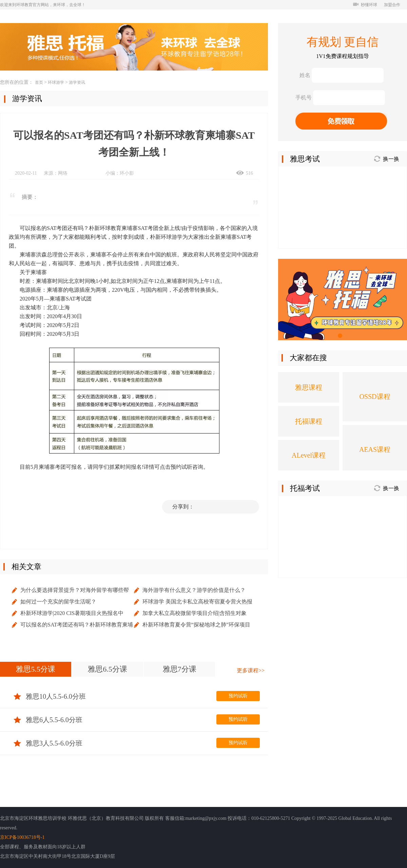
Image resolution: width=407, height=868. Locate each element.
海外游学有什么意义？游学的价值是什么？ (194, 590)
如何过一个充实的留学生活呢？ (58, 602)
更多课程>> (251, 670)
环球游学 (56, 82)
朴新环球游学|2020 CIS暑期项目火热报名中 (72, 613)
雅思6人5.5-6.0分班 (48, 720)
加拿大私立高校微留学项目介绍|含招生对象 (195, 613)
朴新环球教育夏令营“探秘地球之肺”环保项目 (196, 625)
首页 (39, 82)
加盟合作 (392, 5)
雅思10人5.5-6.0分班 (50, 696)
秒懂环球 (365, 5)
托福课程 (309, 421)
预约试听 (238, 696)
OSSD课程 (375, 397)
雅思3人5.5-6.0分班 (48, 743)
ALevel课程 (309, 455)
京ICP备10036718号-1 (22, 837)
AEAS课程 (375, 449)
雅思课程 (309, 387)
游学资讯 (77, 82)
